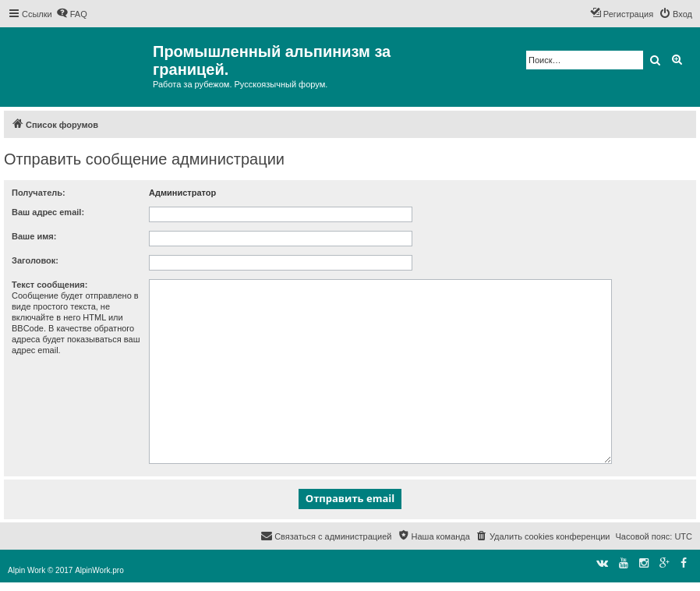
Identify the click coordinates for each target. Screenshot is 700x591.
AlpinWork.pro (99, 570)
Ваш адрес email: (48, 212)
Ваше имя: (34, 236)
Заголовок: (35, 260)
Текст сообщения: (49, 285)
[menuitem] (72, 14)
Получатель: (39, 193)
